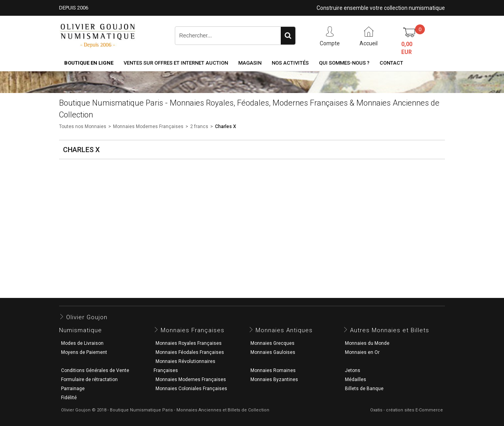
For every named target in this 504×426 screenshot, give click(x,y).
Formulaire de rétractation (89, 379)
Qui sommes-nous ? (344, 63)
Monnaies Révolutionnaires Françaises (184, 366)
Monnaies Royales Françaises (189, 343)
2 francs (199, 126)
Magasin (250, 63)
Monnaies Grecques (272, 343)
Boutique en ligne (89, 63)
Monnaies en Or (362, 352)
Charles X (226, 126)
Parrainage (73, 389)
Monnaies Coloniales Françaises (191, 389)
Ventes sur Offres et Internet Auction (176, 63)
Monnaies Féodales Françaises (190, 352)
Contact (391, 63)
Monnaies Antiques (284, 330)
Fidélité (69, 398)
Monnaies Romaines (273, 370)
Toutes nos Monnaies (83, 126)
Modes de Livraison (82, 343)
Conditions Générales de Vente (95, 370)
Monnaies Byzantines (274, 379)
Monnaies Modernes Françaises (148, 126)
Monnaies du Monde (367, 343)
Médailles (356, 379)
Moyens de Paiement (84, 352)
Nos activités (290, 63)
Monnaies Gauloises (273, 352)
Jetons (353, 370)
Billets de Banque (364, 389)
